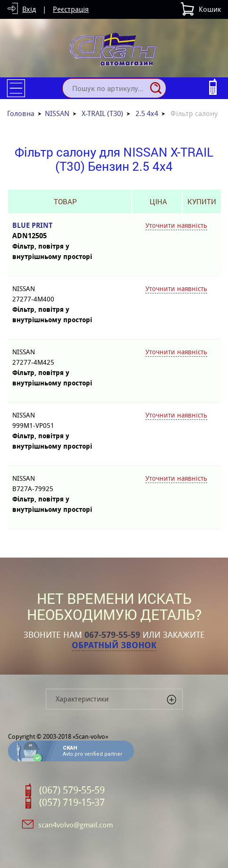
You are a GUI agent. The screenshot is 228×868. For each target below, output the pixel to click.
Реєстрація (71, 9)
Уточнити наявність (176, 225)
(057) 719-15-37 (72, 802)
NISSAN (57, 113)
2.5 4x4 (147, 113)
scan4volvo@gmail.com (76, 825)
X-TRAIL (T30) (102, 113)
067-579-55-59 (112, 635)
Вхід (29, 9)
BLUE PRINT (65, 231)
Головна (21, 113)
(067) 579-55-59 (72, 790)
